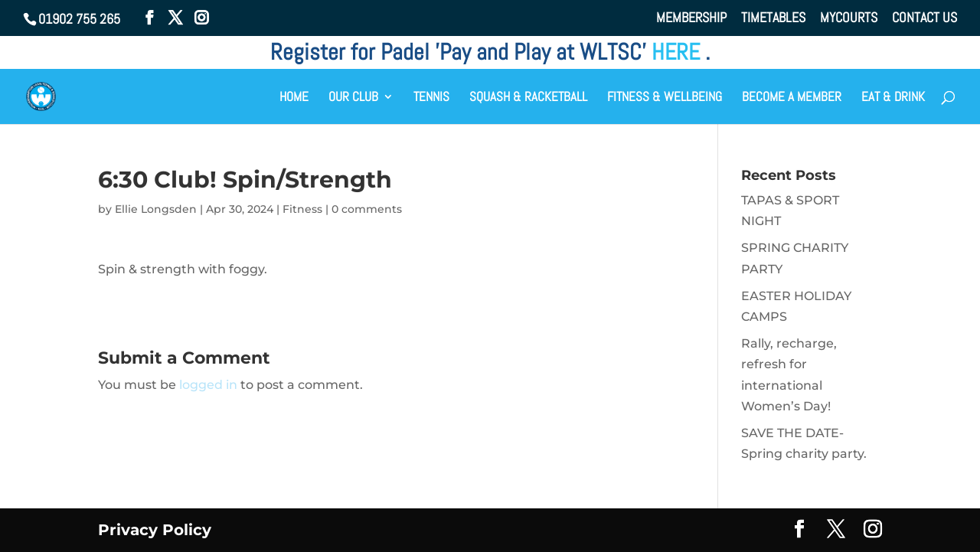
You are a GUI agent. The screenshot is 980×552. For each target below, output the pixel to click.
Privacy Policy (155, 530)
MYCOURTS (849, 18)
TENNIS (431, 98)
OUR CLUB (353, 98)
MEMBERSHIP (691, 18)
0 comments (367, 209)
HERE (678, 52)
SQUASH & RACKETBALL (528, 98)
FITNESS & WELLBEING (665, 98)
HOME (294, 98)
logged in (208, 385)
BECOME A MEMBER (792, 98)
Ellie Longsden (156, 209)
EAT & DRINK (893, 98)
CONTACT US (924, 18)
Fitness (302, 209)
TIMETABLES (773, 18)
